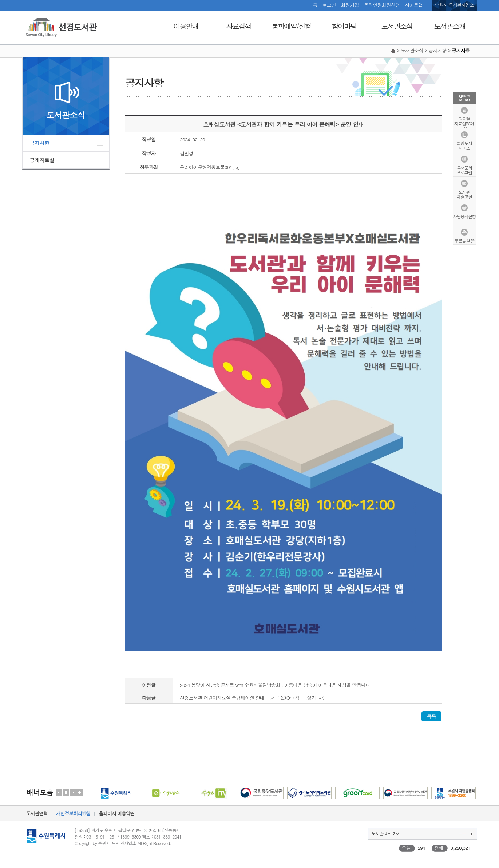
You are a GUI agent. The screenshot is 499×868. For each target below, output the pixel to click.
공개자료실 (42, 160)
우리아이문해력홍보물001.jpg (210, 167)
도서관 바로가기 (386, 833)
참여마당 (344, 26)
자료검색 (238, 26)
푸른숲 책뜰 (464, 240)
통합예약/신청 (291, 26)
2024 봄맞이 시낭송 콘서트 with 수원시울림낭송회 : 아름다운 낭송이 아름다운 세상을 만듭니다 (275, 685)
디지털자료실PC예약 (464, 123)
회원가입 (350, 5)
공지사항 (40, 143)
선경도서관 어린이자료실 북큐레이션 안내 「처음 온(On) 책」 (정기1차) (252, 698)
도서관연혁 (37, 813)
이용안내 (186, 26)
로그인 (329, 5)
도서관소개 (450, 26)
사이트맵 (414, 5)
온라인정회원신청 (382, 5)
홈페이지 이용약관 (116, 813)
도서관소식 (397, 26)
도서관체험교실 (464, 194)
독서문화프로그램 (464, 169)
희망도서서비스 (464, 145)
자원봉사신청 (464, 216)
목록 (431, 716)
